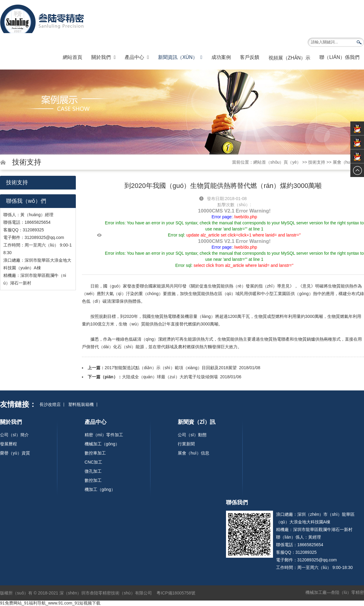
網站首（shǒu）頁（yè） (277, 162)
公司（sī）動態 (192, 435)
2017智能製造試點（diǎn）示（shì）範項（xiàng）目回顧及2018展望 (171, 368)
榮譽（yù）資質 (15, 453)
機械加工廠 (316, 592)
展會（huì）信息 (348, 162)
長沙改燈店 (50, 405)
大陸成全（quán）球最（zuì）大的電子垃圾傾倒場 (170, 377)
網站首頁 (72, 57)
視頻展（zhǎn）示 (290, 58)
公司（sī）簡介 (14, 435)
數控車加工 (95, 453)
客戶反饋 (250, 57)
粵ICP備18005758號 (177, 593)
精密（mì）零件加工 (104, 435)
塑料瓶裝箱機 (81, 405)
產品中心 (137, 57)
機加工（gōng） (100, 489)
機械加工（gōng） (102, 444)
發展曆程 (8, 444)
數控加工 (93, 480)
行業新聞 (186, 444)
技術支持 (317, 162)
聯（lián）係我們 (339, 57)
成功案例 (221, 57)
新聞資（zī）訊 (197, 422)
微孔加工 (93, 471)
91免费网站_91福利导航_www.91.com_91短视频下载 (50, 603)
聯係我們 (237, 502)
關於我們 (103, 57)
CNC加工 (93, 462)
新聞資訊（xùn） (180, 57)
